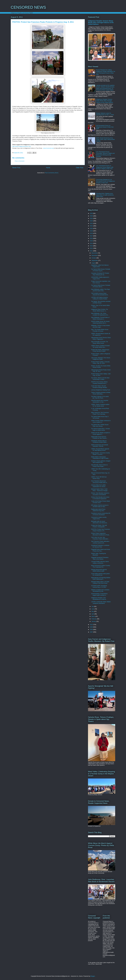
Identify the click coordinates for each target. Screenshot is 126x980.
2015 (92, 241)
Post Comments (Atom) (52, 173)
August (94, 263)
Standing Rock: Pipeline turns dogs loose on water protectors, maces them (105, 195)
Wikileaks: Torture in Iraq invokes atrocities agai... (101, 326)
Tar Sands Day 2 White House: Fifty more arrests (100, 425)
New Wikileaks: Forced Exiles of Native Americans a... (100, 318)
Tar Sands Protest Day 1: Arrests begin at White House (100, 429)
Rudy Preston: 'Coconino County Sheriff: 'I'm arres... (100, 454)
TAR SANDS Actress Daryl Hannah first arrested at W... (100, 294)
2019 (92, 231)
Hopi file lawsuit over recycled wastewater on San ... (100, 401)
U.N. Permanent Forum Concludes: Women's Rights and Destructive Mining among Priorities (105, 154)
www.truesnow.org (48, 148)
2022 (92, 223)
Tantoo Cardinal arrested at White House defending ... (101, 393)
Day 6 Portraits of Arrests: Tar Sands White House (100, 342)
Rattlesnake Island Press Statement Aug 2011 (98, 510)
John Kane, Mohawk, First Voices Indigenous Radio (101, 359)
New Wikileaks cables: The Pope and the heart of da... (100, 290)
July (93, 606)
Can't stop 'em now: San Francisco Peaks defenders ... (100, 538)
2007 (92, 632)
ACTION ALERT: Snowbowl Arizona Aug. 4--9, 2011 (99, 586)
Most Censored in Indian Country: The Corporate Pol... (101, 566)
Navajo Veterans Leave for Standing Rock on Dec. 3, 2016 (105, 114)
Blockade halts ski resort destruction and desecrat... (99, 522)
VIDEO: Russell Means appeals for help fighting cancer (100, 450)
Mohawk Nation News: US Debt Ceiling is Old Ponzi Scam (100, 582)
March (94, 616)
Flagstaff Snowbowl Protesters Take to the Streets (100, 558)
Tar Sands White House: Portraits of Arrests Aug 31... (101, 270)
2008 (92, 629)
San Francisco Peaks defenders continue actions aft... (100, 542)
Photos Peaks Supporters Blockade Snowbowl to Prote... (101, 534)
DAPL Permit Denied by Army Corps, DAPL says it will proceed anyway (105, 139)
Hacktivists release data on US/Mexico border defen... (99, 442)
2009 (92, 627)
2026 (92, 213)
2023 (92, 221)
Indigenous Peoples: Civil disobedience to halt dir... (99, 598)
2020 (92, 228)
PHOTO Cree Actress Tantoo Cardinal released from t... (99, 383)
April (93, 614)
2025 (92, 216)
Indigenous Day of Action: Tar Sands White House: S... (99, 310)
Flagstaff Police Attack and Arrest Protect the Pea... (101, 550)
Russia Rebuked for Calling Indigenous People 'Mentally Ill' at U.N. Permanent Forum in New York (106, 72)
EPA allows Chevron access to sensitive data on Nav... (100, 506)
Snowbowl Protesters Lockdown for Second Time (100, 546)
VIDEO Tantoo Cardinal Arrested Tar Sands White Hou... (100, 346)
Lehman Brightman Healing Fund (101, 390)
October (94, 258)
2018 (92, 233)
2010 (92, 625)
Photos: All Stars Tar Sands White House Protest (101, 367)
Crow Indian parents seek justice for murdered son (100, 574)
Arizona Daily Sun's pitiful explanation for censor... (99, 486)
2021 (92, 226)
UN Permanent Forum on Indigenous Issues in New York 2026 (105, 127)
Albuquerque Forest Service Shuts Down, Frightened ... (101, 338)
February (94, 619)
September (95, 260)
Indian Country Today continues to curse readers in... (101, 421)
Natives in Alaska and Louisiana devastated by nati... (100, 591)
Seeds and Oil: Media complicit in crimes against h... (101, 433)
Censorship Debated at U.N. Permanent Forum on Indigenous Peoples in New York (105, 181)
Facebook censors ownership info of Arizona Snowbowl (101, 514)
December (95, 253)
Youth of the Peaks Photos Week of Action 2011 (100, 502)
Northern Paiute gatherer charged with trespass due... (101, 462)
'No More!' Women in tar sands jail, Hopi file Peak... (100, 397)
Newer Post (16, 168)
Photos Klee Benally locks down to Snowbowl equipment (100, 498)
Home (48, 168)
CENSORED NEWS (28, 7)
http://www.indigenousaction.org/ (22, 146)
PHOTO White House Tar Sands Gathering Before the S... (100, 322)
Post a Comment (20, 161)
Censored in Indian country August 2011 (99, 518)
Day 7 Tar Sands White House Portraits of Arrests (100, 330)
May (93, 611)
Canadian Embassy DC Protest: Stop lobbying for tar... (100, 274)
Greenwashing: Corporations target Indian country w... (99, 594)
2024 (92, 218)
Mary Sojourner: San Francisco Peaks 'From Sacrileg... (100, 413)
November (95, 255)
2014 (92, 243)
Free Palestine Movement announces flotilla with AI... (99, 482)
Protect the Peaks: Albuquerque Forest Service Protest (100, 350)
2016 (92, 238)
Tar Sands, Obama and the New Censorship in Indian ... (100, 379)
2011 (92, 251)
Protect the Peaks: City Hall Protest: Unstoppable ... (99, 526)
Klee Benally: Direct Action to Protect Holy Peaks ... (99, 466)
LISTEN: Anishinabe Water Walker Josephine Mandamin (101, 603)
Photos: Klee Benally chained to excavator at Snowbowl (100, 494)
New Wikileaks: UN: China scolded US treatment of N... (100, 314)
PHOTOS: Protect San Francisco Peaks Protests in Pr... (101, 530)
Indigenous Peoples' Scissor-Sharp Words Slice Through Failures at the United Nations (101, 22)
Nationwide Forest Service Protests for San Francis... (99, 437)
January (94, 621)
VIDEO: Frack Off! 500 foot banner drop (99, 478)
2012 (92, 248)
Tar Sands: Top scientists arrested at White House (101, 302)
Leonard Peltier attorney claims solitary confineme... (100, 562)
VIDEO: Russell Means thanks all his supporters (101, 334)
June (93, 609)
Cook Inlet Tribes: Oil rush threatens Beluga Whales (99, 387)
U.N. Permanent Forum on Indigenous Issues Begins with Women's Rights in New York (105, 167)
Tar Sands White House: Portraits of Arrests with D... (101, 286)
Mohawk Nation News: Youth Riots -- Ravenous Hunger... (100, 490)
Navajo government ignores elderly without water (99, 570)
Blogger (93, 976)
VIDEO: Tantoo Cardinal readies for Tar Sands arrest (100, 405)
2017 (92, 236)
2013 (92, 246)
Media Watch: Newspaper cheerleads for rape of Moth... (100, 458)
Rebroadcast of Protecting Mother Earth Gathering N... (101, 578)
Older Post (80, 168)
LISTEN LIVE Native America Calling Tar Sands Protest (99, 298)
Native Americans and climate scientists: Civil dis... (100, 446)
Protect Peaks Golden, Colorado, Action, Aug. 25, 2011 (101, 363)
